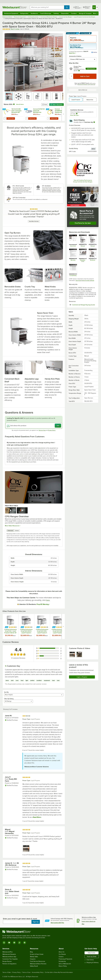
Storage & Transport (85, 13)
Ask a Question (57, 105)
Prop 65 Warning (43, 604)
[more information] (94, 122)
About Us (62, 952)
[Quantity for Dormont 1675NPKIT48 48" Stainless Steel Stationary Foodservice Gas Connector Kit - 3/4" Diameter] (49, 119)
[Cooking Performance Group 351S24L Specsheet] (73, 241)
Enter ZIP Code (75, 115)
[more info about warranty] (79, 71)
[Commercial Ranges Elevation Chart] (83, 255)
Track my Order (92, 956)
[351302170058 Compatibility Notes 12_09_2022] (73, 270)
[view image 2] (79, 654)
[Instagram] (4, 943)
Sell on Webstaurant (65, 964)
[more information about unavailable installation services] (77, 114)
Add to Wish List (83, 90)
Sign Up (36, 922)
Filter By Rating (9, 699)
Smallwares (34, 13)
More (95, 13)
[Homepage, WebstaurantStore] (15, 7)
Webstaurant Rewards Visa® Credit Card (86, 84)
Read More (37, 817)
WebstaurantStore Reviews (38, 964)
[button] (9, 96)
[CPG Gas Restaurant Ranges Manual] (93, 241)
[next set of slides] (63, 114)
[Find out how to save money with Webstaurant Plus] (4, 109)
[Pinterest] (25, 943)
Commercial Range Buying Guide (84, 305)
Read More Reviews (34, 221)
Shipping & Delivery (92, 963)
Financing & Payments (65, 959)
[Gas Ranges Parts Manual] (83, 241)
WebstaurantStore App (9, 957)
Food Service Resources (38, 961)
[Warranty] (73, 255)
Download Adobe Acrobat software (85, 281)
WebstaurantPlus (8, 952)
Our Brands (62, 954)
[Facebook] (14, 943)
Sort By (6, 692)
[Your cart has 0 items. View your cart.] (95, 7)
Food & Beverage (46, 13)
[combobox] (47, 7)
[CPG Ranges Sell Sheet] (93, 255)
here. (48, 600)
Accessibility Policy (38, 972)
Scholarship (62, 961)
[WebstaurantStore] (27, 932)
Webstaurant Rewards (9, 954)
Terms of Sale (7, 972)
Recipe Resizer (7, 961)
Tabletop (56, 13)
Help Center (92, 953)
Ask (58, 426)
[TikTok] (19, 943)
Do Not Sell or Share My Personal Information (59, 972)
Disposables (65, 13)
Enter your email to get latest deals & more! (20, 919)
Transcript (10, 531)
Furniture (74, 13)
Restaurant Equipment (11, 13)
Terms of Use (42, 430)
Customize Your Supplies (10, 959)
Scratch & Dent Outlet (37, 954)
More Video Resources (12, 526)
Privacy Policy (52, 430)
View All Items (20, 104)
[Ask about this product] (34, 426)
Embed (17, 531)
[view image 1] (72, 654)
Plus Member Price (76, 45)
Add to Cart (11, 119)
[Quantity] (71, 76)
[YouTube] (9, 943)
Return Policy (63, 966)
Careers (61, 957)
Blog (31, 952)
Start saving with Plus (57, 923)
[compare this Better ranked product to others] (93, 149)
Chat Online (89, 960)
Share (45, 105)
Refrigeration (24, 13)
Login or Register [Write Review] (82, 677)
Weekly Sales (34, 957)
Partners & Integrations (9, 964)
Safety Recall (34, 966)
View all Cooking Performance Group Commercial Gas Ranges (83, 181)
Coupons (33, 959)
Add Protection (91, 69)
